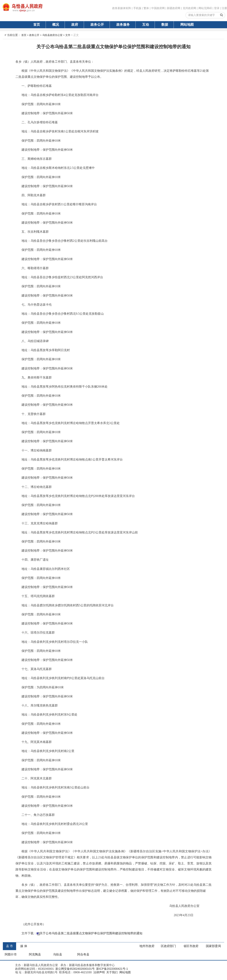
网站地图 (187, 25)
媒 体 (24, 946)
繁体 (146, 8)
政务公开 (97, 25)
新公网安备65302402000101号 (75, 969)
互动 (146, 25)
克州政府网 (189, 8)
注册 (224, 8)
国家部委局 (213, 946)
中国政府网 (158, 8)
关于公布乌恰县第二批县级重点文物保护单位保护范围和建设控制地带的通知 (91, 933)
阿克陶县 (35, 954)
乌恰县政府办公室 (52, 35)
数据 (165, 25)
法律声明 (99, 972)
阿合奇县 (83, 954)
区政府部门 (168, 946)
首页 (37, 25)
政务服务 (123, 25)
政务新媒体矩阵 (122, 8)
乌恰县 (58, 954)
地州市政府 (147, 946)
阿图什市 (11, 954)
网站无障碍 (205, 8)
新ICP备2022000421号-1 (112, 969)
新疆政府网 (174, 8)
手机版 (137, 8)
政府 (75, 25)
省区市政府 (191, 946)
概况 (56, 25)
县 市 (9, 946)
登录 (217, 8)
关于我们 (112, 972)
